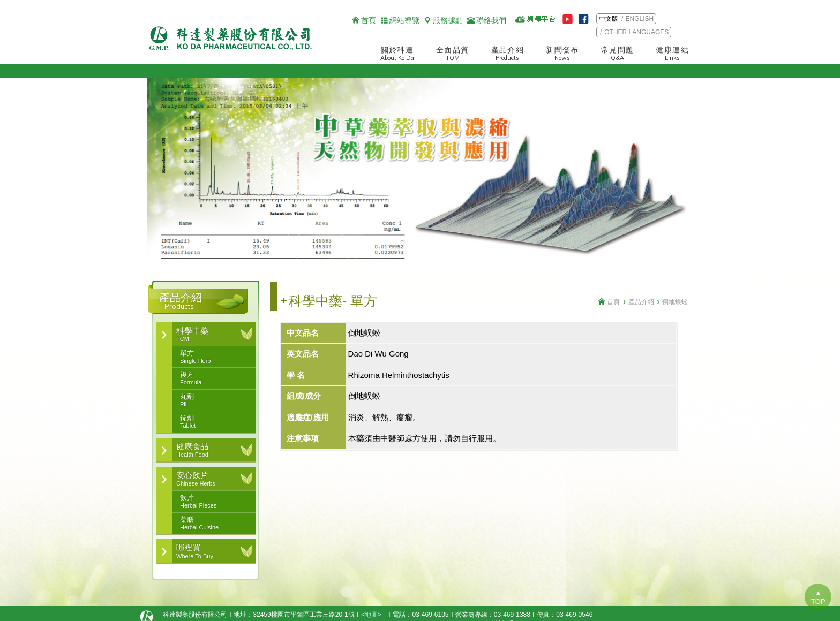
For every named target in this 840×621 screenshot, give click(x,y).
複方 (212, 378)
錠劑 (212, 422)
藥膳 (212, 524)
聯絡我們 (491, 20)
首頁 (369, 20)
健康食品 (208, 450)
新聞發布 (562, 54)
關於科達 (397, 54)
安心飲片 (208, 479)
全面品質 (453, 54)
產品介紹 (508, 54)
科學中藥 (208, 335)
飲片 (212, 502)
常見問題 (618, 54)
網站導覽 (404, 20)
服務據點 (448, 20)
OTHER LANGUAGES (636, 32)
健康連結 (672, 54)
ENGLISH (640, 19)
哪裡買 (208, 551)
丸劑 (212, 400)
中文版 (609, 19)
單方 (212, 357)
